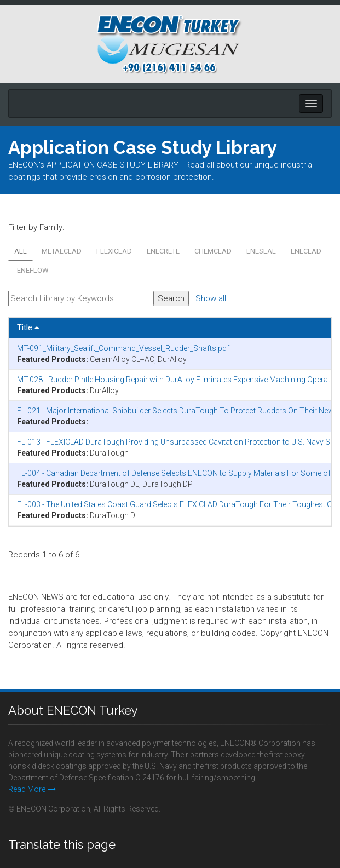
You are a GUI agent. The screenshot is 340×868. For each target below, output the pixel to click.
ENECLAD (306, 251)
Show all (211, 298)
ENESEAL (261, 251)
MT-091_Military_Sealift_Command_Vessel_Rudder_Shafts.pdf (123, 348)
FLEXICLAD (114, 251)
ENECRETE (163, 251)
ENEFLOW (33, 270)
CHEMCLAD (213, 251)
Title (28, 327)
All (21, 251)
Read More (32, 789)
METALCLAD (62, 251)
